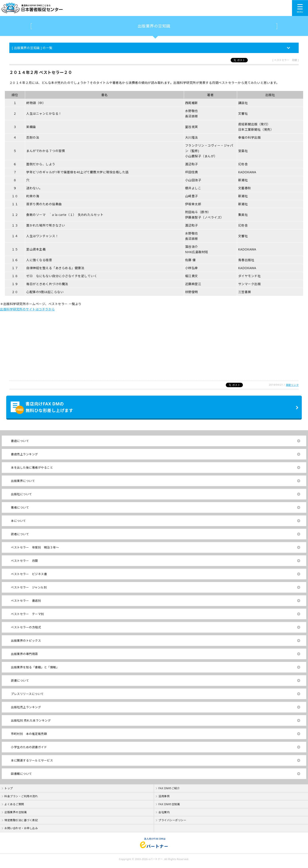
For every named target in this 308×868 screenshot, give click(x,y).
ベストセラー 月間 (24, 561)
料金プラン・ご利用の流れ (21, 796)
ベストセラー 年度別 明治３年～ (35, 547)
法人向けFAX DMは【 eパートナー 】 (154, 843)
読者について (20, 534)
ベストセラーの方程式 (26, 627)
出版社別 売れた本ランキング (31, 720)
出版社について (21, 494)
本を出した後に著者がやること (32, 468)
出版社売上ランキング (26, 707)
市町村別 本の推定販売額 (29, 734)
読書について (20, 681)
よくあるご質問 (14, 804)
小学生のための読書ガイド (29, 747)
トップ (9, 788)
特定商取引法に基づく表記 (21, 820)
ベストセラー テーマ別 (27, 614)
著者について (20, 507)
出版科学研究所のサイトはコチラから (27, 309)
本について (18, 521)
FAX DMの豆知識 (169, 804)
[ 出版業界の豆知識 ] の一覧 (32, 48)
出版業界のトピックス (26, 641)
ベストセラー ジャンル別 (29, 587)
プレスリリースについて (27, 694)
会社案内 (164, 812)
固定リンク (292, 385)
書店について (20, 441)
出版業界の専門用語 (24, 654)
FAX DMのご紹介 (169, 788)
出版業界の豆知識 (154, 26)
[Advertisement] (133, 343)
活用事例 (164, 796)
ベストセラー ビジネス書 (29, 574)
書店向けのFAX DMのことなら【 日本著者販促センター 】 (109, 8)
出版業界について (23, 481)
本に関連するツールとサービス (32, 760)
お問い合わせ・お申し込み (21, 828)
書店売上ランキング (24, 454)
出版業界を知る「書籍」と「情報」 (35, 667)
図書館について (21, 774)
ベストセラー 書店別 (26, 601)
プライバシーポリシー (172, 820)
